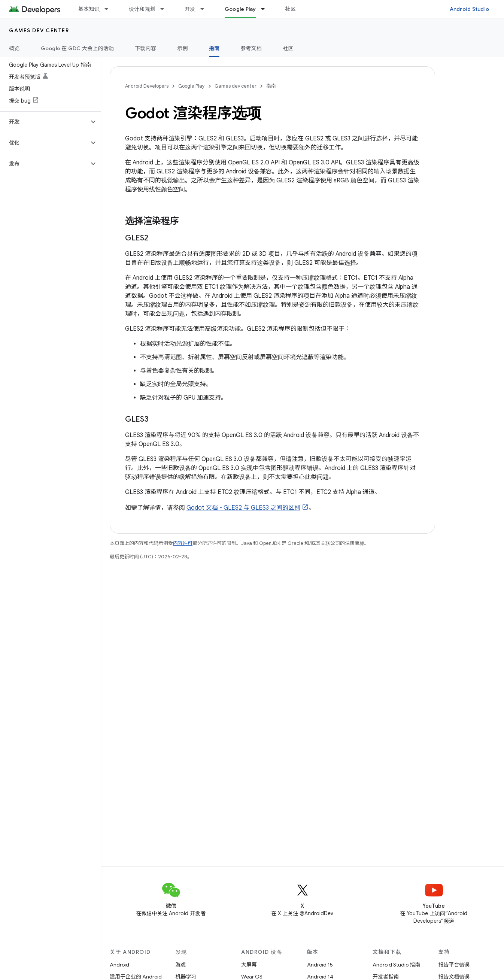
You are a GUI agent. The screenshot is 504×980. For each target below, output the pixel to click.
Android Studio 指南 (396, 965)
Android (119, 965)
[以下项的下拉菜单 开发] (206, 9)
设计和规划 (142, 9)
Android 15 (320, 965)
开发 (190, 9)
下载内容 (145, 48)
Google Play (192, 86)
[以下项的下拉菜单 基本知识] (110, 9)
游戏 (181, 965)
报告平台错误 (454, 965)
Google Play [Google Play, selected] (240, 9)
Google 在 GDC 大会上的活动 (78, 48)
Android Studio (470, 9)
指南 (271, 86)
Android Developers (147, 86)
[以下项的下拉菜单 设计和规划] (166, 9)
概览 (14, 48)
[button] (44, 122)
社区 (291, 9)
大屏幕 (249, 965)
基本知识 (89, 9)
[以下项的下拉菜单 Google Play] (266, 9)
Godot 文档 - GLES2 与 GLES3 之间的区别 (243, 508)
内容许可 (183, 543)
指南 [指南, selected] (214, 48)
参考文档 (251, 48)
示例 (183, 48)
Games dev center (39, 30)
